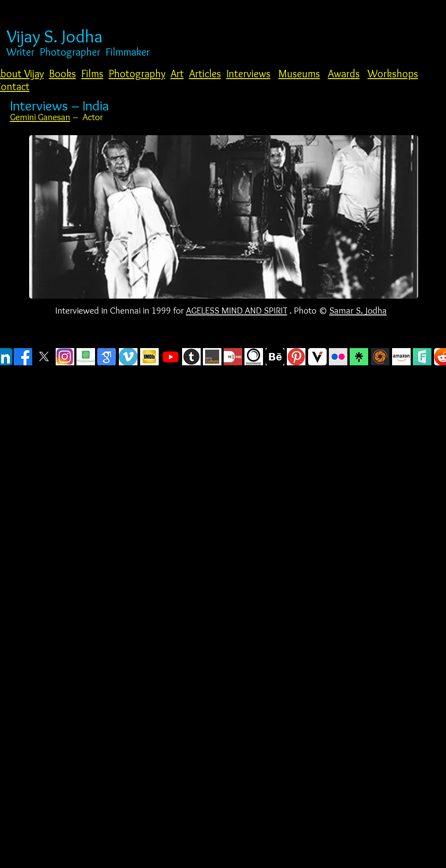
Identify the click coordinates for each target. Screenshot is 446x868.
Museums (299, 74)
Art (177, 74)
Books (63, 74)
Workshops (393, 74)
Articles (205, 74)
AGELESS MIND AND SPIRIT (237, 310)
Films (92, 74)
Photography (137, 74)
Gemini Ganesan (40, 117)
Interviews (248, 74)
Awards (344, 74)
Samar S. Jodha (358, 310)
